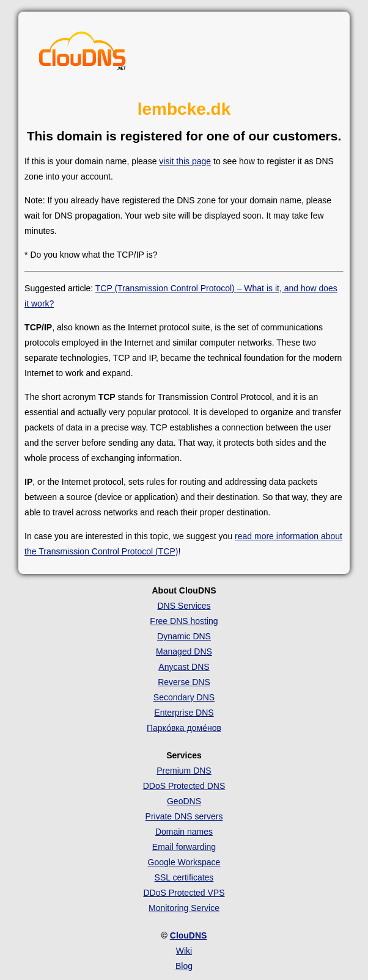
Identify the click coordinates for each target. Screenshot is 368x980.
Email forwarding (184, 847)
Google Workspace (184, 862)
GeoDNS (184, 801)
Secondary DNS (184, 697)
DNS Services (184, 606)
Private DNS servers (184, 816)
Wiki (184, 951)
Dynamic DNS (184, 636)
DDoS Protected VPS (184, 893)
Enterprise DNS (184, 713)
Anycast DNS (184, 667)
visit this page (185, 161)
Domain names (184, 832)
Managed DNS (184, 652)
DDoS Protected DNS (184, 786)
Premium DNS (184, 771)
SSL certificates (184, 877)
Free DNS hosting (184, 621)
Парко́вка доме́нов (184, 728)
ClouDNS (189, 935)
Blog (184, 966)
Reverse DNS (184, 682)
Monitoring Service (184, 908)
